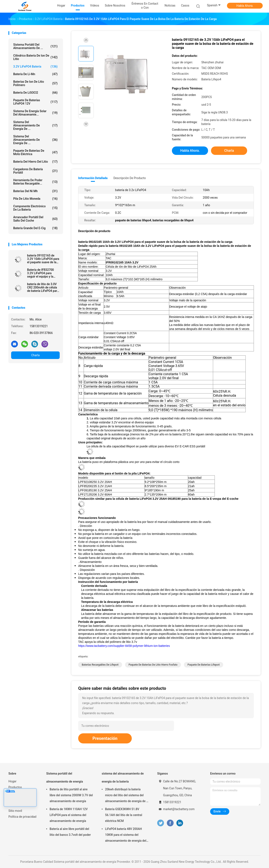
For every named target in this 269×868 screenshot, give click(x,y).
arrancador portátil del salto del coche (35, 219)
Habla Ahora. (245, 6)
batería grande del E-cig (35, 228)
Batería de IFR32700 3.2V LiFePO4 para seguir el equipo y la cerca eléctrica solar (40, 273)
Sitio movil (15, 811)
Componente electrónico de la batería (35, 208)
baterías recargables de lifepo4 (100, 665)
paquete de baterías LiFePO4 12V (35, 102)
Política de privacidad (22, 817)
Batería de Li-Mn (35, 74)
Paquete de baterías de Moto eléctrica (35, 152)
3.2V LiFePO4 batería (35, 66)
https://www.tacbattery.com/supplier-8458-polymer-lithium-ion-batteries (124, 646)
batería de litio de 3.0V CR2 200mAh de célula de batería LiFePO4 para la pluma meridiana (43, 287)
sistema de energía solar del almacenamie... (35, 113)
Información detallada (93, 178)
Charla (35, 355)
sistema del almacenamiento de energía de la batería (123, 778)
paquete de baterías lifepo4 (204, 665)
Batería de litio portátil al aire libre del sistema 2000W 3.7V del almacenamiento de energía (71, 795)
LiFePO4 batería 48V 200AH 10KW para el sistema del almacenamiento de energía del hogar (126, 835)
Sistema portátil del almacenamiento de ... (35, 46)
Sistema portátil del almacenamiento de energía (65, 778)
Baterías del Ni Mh (35, 191)
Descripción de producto (130, 178)
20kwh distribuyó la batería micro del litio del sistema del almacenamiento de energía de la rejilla (127, 796)
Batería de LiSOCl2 (35, 93)
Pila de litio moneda (35, 199)
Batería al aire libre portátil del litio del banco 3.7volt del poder (70, 832)
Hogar (12, 781)
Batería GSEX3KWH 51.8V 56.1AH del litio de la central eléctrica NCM (124, 815)
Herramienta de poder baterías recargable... (35, 182)
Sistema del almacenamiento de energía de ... (35, 140)
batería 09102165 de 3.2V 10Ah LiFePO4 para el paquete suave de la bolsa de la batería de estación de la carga (43, 259)
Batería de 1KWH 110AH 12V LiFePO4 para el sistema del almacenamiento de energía (69, 815)
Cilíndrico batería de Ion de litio (35, 57)
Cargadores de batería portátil (35, 171)
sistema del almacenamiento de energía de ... (35, 125)
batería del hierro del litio (35, 162)
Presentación (105, 738)
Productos (15, 787)
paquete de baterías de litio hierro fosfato (153, 665)
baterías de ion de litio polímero (35, 83)
